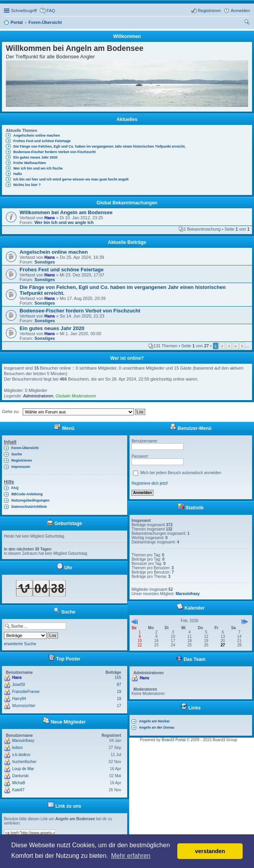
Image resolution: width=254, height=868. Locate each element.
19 (119, 692)
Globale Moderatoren (76, 396)
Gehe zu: (11, 411)
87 (119, 685)
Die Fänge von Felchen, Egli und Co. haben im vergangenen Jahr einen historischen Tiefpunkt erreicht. (99, 146)
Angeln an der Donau (157, 727)
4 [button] (236, 346)
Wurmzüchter (24, 706)
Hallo (18, 174)
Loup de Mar (23, 769)
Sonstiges (45, 262)
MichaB (19, 783)
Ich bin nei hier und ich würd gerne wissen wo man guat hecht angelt (71, 179)
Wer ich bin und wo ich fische (38, 168)
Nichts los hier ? (27, 185)
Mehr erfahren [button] (131, 856)
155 (118, 678)
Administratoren (38, 396)
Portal (17, 22)
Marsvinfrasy (23, 741)
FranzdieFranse (26, 692)
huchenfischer (24, 762)
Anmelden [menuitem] (240, 11)
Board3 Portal (174, 740)
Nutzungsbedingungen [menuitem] (30, 500)
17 (119, 706)
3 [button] (229, 346)
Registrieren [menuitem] (209, 11)
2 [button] (222, 346)
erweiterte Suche (20, 644)
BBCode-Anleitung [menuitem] (27, 494)
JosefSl (19, 685)
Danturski (20, 776)
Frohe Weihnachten (30, 163)
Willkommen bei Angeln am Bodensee (66, 212)
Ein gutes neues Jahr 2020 (35, 157)
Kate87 (18, 790)
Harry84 (19, 699)
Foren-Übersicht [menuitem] (25, 448)
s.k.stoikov (21, 755)
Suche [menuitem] (248, 23)
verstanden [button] (210, 851)
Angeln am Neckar (154, 721)
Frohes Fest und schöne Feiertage (42, 141)
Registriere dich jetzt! (150, 483)
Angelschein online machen (37, 135)
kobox (17, 748)
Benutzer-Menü (191, 428)
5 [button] (242, 346)
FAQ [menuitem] (51, 11)
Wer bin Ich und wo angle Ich (64, 222)
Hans (50, 218)
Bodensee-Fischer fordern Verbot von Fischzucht (55, 152)
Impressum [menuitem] (21, 467)
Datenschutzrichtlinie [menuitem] (29, 507)
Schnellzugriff (24, 11)
